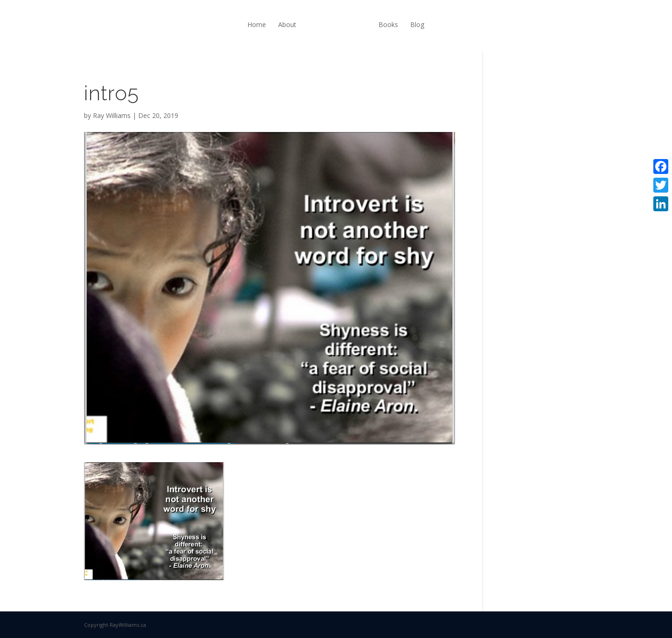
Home (257, 24)
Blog (417, 24)
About (287, 24)
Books (388, 24)
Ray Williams (112, 115)
